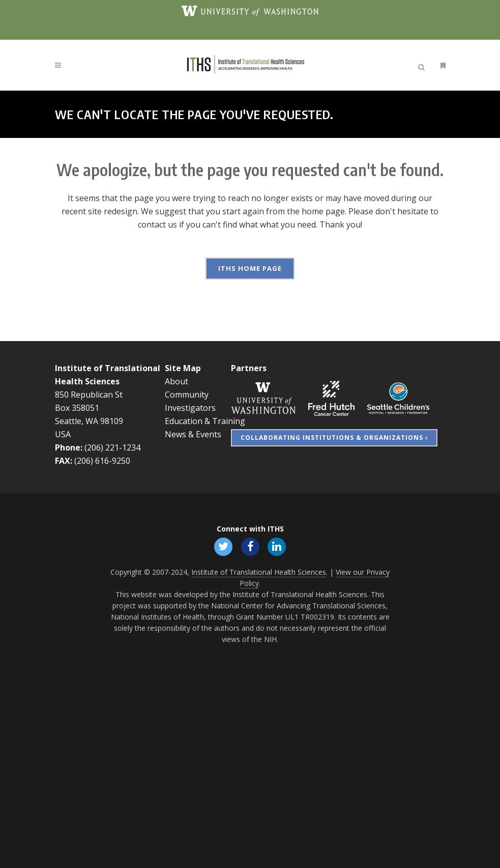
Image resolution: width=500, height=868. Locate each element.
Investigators (190, 407)
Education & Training (205, 421)
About (177, 381)
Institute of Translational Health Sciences (259, 571)
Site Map (183, 368)
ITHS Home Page (250, 268)
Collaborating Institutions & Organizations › (334, 437)
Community (187, 394)
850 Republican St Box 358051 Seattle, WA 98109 (89, 407)
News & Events (193, 434)
